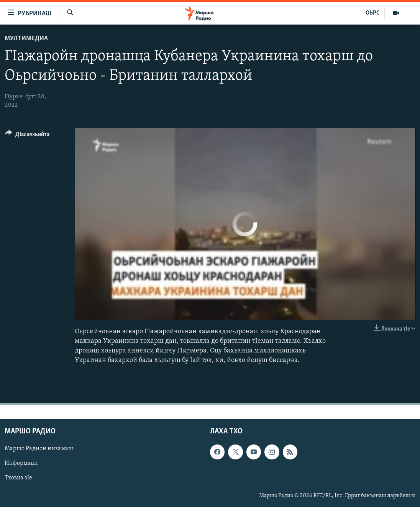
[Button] (27, 136)
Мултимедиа (26, 39)
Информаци (21, 464)
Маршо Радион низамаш (39, 449)
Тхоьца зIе (18, 478)
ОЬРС (373, 13)
